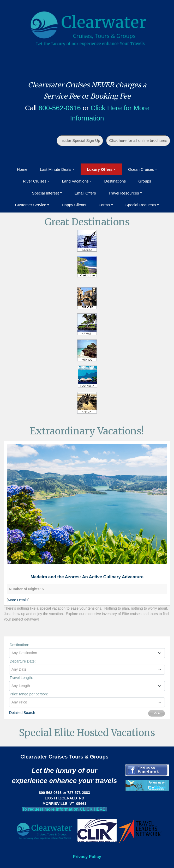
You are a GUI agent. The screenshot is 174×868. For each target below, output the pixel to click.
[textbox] (87, 653)
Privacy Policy (87, 857)
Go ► (156, 713)
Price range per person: (29, 694)
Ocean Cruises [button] (141, 169)
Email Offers (85, 193)
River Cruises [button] (35, 181)
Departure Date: (23, 661)
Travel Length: (21, 678)
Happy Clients (74, 205)
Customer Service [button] (31, 205)
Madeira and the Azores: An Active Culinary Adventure (87, 577)
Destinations (115, 181)
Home (22, 169)
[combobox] (87, 653)
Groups (145, 181)
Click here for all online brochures (138, 140)
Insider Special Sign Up (80, 140)
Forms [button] (104, 205)
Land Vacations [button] (75, 181)
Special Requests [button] (141, 205)
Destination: (19, 645)
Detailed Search (22, 713)
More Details (18, 600)
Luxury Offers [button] (100, 169)
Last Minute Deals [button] (56, 169)
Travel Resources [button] (124, 193)
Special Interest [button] (45, 193)
